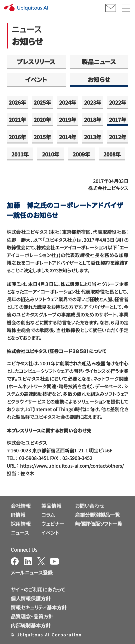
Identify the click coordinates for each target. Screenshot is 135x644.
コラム (48, 515)
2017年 (118, 120)
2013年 (93, 137)
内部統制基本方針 (31, 625)
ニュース (20, 533)
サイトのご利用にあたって (38, 589)
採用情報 (21, 524)
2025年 (42, 102)
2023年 (93, 102)
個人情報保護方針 (31, 598)
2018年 (93, 120)
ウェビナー (53, 524)
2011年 (20, 154)
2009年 (81, 154)
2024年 (68, 102)
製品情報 (51, 506)
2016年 (17, 137)
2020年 (42, 120)
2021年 (17, 120)
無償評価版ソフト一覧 (99, 524)
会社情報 (21, 506)
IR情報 (18, 515)
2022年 (118, 102)
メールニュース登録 (32, 572)
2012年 (118, 137)
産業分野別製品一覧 (97, 515)
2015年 (42, 137)
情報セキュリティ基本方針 (39, 607)
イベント (36, 79)
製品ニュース (99, 61)
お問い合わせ (89, 506)
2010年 (51, 154)
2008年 (112, 154)
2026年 (17, 102)
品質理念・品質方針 (32, 616)
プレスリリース (36, 61)
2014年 (68, 137)
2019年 (68, 120)
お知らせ (99, 79)
